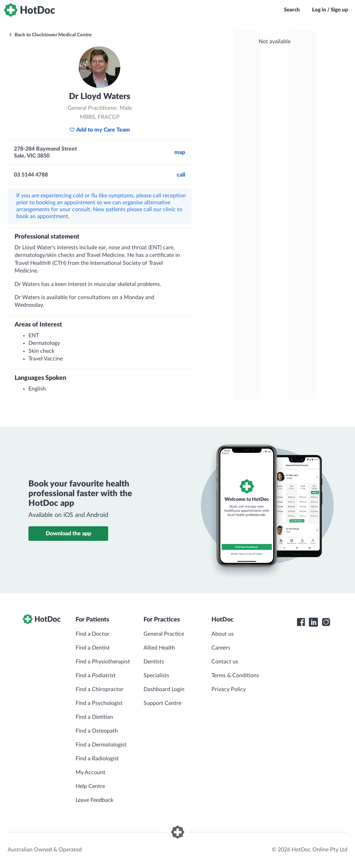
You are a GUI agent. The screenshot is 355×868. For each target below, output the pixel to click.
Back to (50, 35)
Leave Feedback (94, 800)
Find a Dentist (93, 648)
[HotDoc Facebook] (301, 622)
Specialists (156, 675)
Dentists (154, 662)
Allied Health (159, 648)
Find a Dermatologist (101, 745)
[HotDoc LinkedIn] (313, 622)
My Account (90, 772)
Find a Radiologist (97, 759)
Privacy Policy (229, 689)
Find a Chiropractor (99, 689)
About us (223, 634)
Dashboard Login (164, 689)
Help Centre (90, 786)
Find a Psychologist (99, 703)
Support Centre (162, 703)
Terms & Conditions (235, 675)
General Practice (164, 634)
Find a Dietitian (94, 717)
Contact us (225, 662)
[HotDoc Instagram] (326, 622)
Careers (221, 648)
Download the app (68, 534)
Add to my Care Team (100, 130)
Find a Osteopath (97, 731)
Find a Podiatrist (96, 675)
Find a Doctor (92, 634)
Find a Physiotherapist (103, 662)
